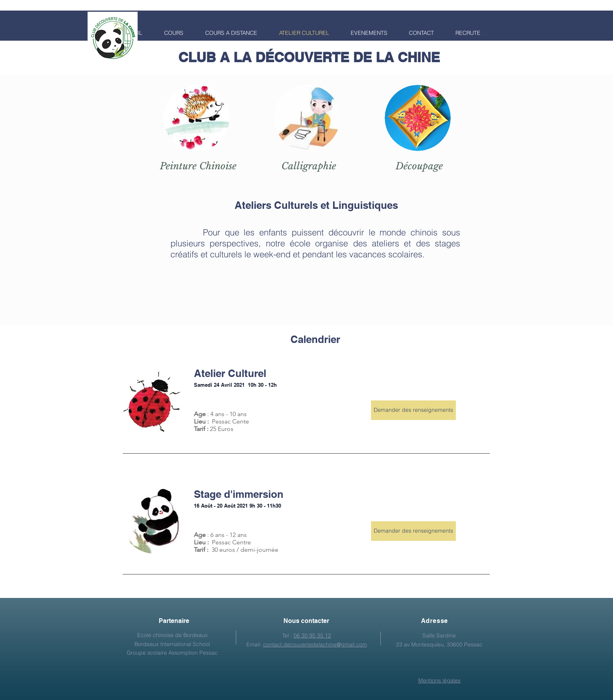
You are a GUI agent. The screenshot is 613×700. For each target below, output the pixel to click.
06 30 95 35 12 (312, 635)
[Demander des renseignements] (413, 410)
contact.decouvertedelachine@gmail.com (315, 644)
